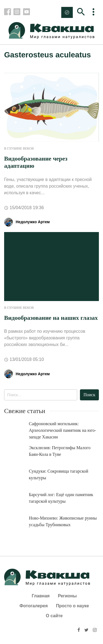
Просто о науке (73, 606)
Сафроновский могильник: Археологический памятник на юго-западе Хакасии (62, 430)
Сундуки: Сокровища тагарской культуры (59, 474)
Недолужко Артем (33, 222)
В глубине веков (19, 148)
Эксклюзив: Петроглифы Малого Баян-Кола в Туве (60, 451)
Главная (41, 596)
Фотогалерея (34, 606)
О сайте (54, 616)
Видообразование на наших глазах (51, 318)
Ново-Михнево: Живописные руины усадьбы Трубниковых (63, 521)
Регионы (67, 596)
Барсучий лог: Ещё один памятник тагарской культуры (61, 498)
